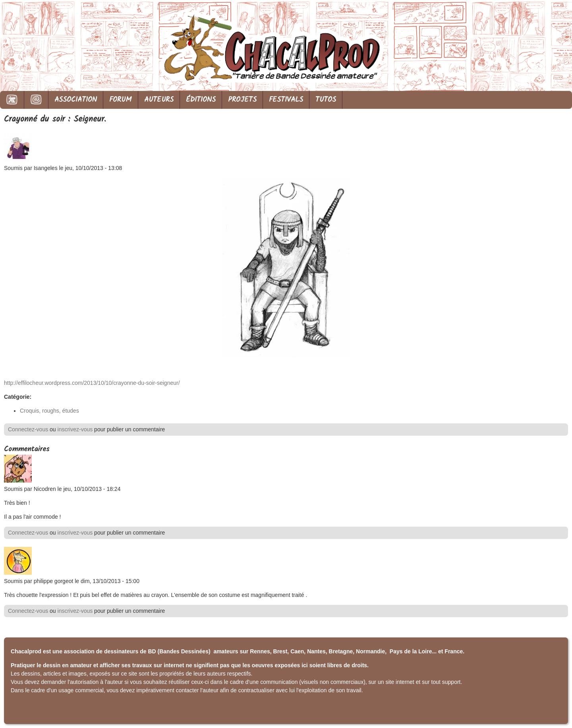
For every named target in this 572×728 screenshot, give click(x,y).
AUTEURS (159, 100)
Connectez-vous (28, 429)
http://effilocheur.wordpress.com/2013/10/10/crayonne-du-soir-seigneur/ (92, 383)
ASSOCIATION (76, 100)
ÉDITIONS (201, 100)
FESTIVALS (286, 100)
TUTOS (326, 100)
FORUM (121, 100)
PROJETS (242, 100)
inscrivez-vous (75, 429)
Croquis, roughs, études (49, 411)
